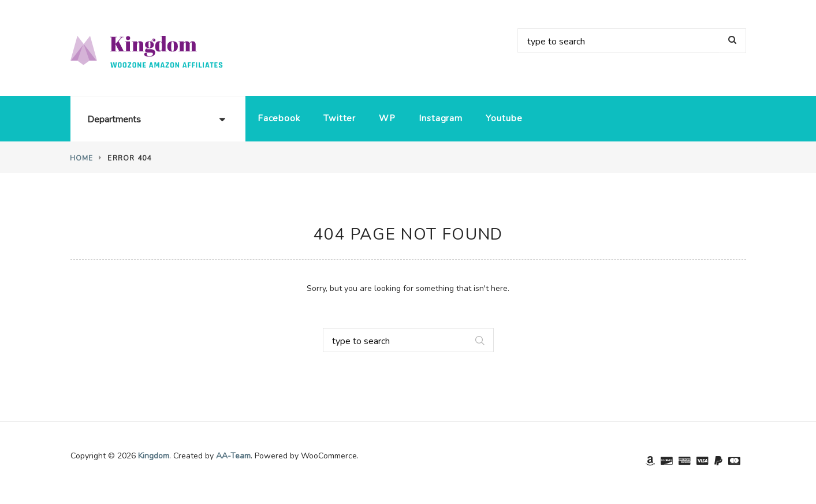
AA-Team (233, 456)
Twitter (340, 118)
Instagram (441, 118)
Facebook (279, 118)
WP (387, 118)
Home (82, 158)
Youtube (504, 118)
